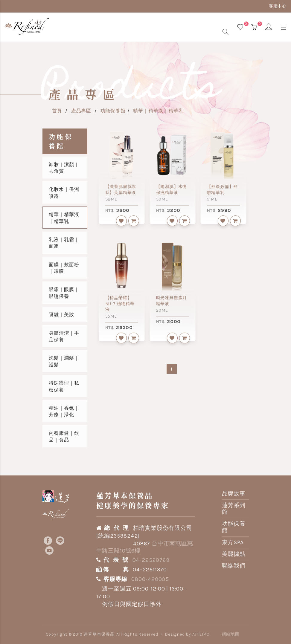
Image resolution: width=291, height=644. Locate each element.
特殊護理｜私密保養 (64, 386)
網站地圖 (231, 634)
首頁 (57, 111)
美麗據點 (234, 554)
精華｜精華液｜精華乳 (158, 111)
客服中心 (278, 6)
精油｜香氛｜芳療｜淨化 (64, 411)
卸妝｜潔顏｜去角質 (64, 168)
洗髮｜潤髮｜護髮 (64, 361)
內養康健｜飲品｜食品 (64, 436)
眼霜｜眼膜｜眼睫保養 (64, 293)
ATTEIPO (201, 634)
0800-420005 (150, 579)
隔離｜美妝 (61, 315)
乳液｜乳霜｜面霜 (64, 243)
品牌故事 (234, 494)
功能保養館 (113, 111)
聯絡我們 (234, 566)
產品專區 (81, 111)
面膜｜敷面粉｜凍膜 (64, 268)
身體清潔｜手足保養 (64, 336)
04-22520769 (151, 560)
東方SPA (233, 542)
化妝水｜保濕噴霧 (64, 193)
